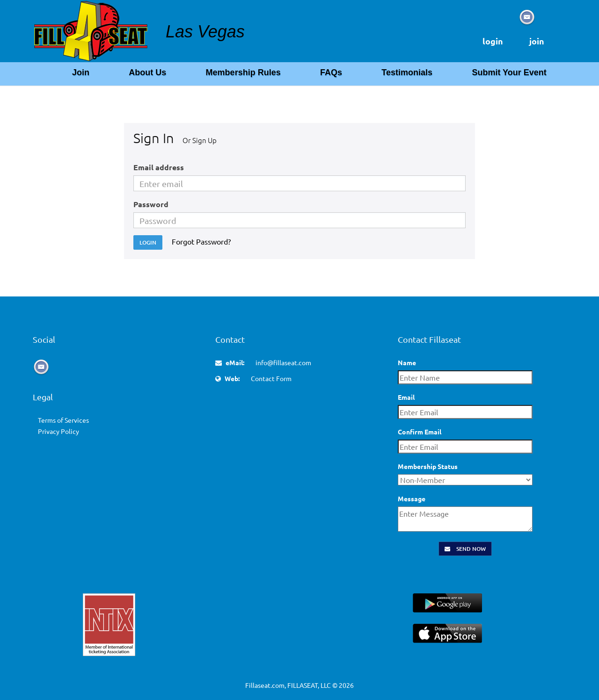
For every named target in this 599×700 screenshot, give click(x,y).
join (537, 41)
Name (407, 362)
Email (406, 397)
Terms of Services (63, 420)
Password (151, 204)
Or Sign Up (200, 140)
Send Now (465, 549)
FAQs (331, 72)
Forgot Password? (201, 241)
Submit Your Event (509, 72)
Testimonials (407, 72)
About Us (147, 72)
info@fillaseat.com (283, 362)
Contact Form (271, 378)
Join (81, 72)
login (493, 41)
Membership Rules (243, 72)
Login (148, 242)
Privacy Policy (58, 431)
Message (412, 498)
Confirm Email (420, 432)
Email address (159, 167)
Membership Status (428, 466)
